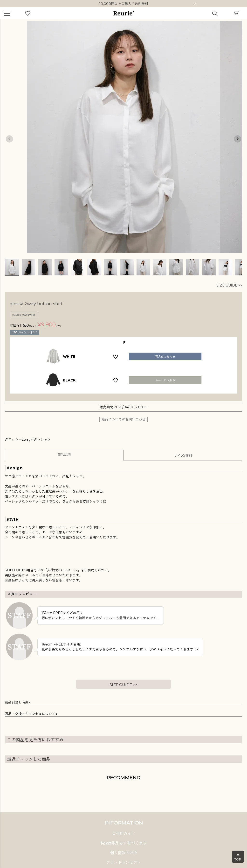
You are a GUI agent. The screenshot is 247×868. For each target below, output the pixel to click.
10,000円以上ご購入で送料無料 (124, 4)
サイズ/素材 (183, 456)
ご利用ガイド (123, 834)
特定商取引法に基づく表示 (123, 843)
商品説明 (64, 455)
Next (194, 4)
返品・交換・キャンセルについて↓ (31, 714)
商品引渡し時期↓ (18, 702)
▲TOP (238, 857)
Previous (9, 139)
